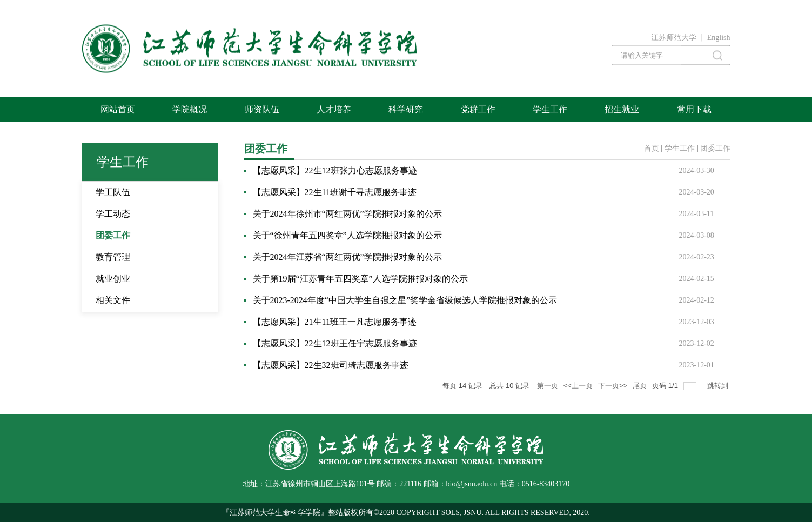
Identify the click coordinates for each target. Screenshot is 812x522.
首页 (652, 148)
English (719, 38)
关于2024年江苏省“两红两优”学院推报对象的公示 (347, 257)
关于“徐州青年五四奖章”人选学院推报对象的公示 (347, 235)
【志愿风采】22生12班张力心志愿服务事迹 (335, 170)
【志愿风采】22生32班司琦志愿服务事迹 (331, 365)
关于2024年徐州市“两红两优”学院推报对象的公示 (347, 214)
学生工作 (680, 148)
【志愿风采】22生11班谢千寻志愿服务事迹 (335, 192)
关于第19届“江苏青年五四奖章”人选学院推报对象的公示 (360, 279)
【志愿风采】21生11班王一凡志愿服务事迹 (335, 322)
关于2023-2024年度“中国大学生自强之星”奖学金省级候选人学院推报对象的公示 (405, 300)
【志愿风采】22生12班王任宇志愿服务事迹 (335, 343)
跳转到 (719, 386)
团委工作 (715, 148)
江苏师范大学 (674, 38)
